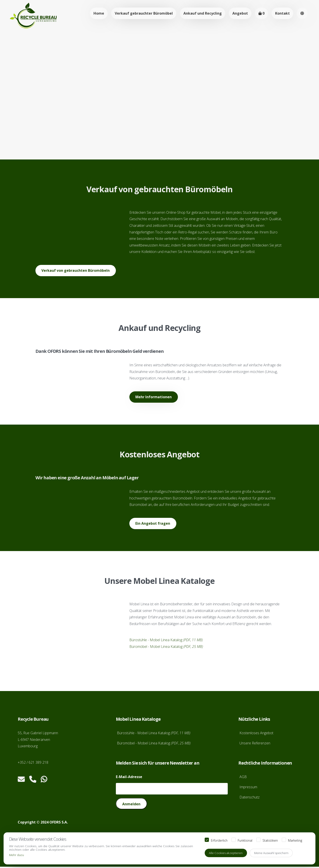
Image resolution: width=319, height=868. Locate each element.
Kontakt (282, 13)
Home (99, 13)
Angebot (240, 13)
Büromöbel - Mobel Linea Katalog (166, 648)
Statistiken (270, 840)
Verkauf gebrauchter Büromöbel (144, 13)
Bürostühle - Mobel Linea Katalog (166, 641)
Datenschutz (250, 798)
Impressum (248, 788)
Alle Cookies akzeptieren (227, 853)
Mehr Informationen (154, 398)
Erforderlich (219, 840)
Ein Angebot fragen (153, 524)
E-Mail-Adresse (129, 778)
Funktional (245, 840)
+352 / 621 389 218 (33, 763)
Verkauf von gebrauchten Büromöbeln (76, 271)
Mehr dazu (17, 855)
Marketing (295, 840)
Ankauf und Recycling (203, 13)
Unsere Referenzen (255, 744)
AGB (243, 778)
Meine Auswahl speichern (273, 853)
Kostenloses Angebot (256, 734)
